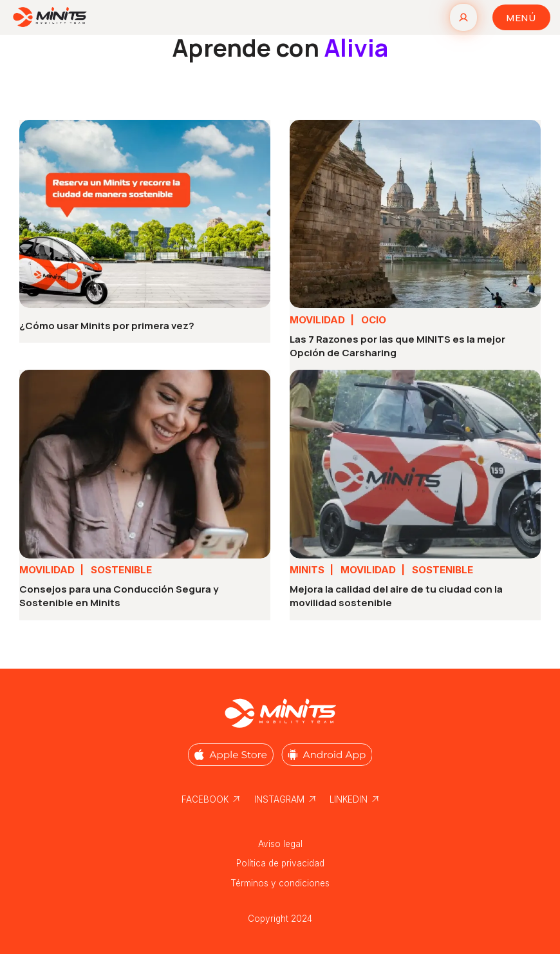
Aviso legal (280, 844)
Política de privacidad (280, 863)
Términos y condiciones (280, 883)
